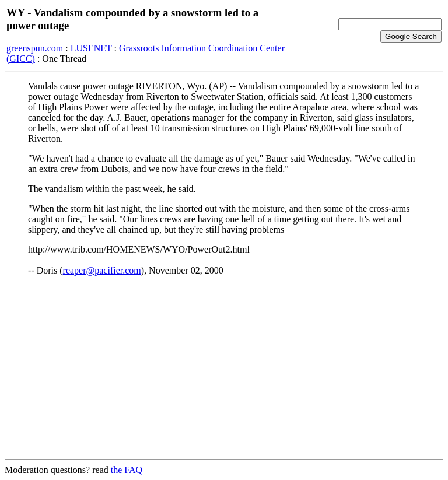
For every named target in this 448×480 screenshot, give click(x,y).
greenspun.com (35, 48)
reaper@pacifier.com (102, 270)
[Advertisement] (224, 368)
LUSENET (91, 48)
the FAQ (127, 470)
